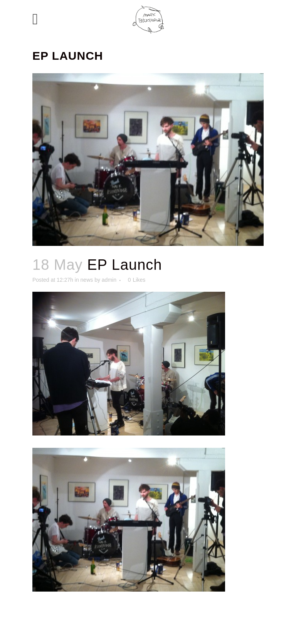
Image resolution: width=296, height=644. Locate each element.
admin (109, 280)
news (87, 280)
